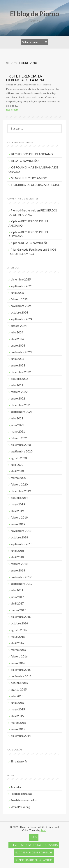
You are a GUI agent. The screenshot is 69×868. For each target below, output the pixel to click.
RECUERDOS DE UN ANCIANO (32, 154)
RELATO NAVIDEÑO (25, 161)
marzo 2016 (18, 650)
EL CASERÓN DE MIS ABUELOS (34, 852)
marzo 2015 (18, 723)
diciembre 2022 (21, 372)
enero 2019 (18, 524)
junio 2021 (17, 425)
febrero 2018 (19, 564)
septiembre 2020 (22, 451)
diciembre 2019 (21, 491)
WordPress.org (20, 807)
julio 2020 (17, 465)
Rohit (44, 830)
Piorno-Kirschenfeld (41, 85)
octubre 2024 (19, 312)
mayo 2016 (18, 637)
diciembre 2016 (21, 617)
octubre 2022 (19, 379)
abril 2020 (17, 471)
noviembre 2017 (21, 577)
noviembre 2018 (21, 531)
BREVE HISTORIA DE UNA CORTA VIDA (34, 845)
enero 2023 (18, 365)
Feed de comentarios (24, 800)
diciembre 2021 (21, 405)
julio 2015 (17, 696)
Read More (12, 110)
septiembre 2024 (22, 319)
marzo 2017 (18, 610)
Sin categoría (19, 761)
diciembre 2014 (21, 736)
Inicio (34, 837)
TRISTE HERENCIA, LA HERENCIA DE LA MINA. (26, 78)
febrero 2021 (19, 438)
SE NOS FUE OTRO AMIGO (29, 178)
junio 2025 (17, 293)
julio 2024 (17, 332)
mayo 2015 (18, 709)
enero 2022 (18, 398)
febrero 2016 (19, 656)
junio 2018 (17, 551)
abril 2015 (17, 716)
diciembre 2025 (21, 279)
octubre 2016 (19, 623)
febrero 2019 (19, 517)
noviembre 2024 (21, 306)
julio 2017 (17, 590)
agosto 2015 (19, 689)
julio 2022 (17, 385)
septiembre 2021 (22, 412)
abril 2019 (17, 511)
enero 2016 (18, 663)
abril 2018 (17, 557)
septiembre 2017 (22, 584)
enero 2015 (18, 729)
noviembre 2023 (21, 352)
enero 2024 (18, 345)
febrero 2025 (19, 299)
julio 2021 (17, 418)
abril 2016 (17, 643)
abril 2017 (17, 603)
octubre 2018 (19, 537)
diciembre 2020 (21, 445)
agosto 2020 (19, 458)
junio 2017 (17, 597)
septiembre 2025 (22, 286)
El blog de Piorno (34, 14)
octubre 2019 (19, 498)
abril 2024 (17, 339)
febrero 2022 (19, 392)
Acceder (16, 787)
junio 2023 (17, 359)
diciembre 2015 (21, 670)
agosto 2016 (19, 630)
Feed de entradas (21, 794)
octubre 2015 (19, 683)
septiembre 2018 (22, 544)
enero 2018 (18, 570)
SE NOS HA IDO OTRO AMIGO (34, 860)
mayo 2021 (18, 431)
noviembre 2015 (21, 676)
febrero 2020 (19, 484)
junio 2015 (17, 703)
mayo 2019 (18, 504)
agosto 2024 (19, 326)
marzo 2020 (18, 478)
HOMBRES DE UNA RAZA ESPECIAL (35, 185)
